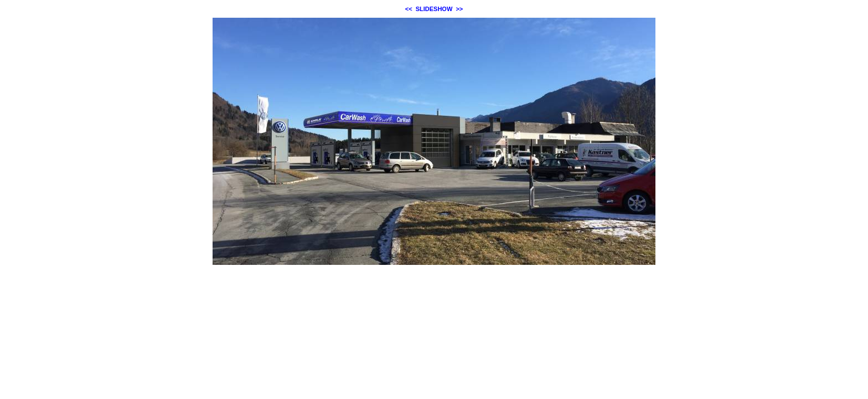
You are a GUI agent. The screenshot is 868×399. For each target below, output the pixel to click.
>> (459, 9)
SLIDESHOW (434, 9)
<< (409, 9)
